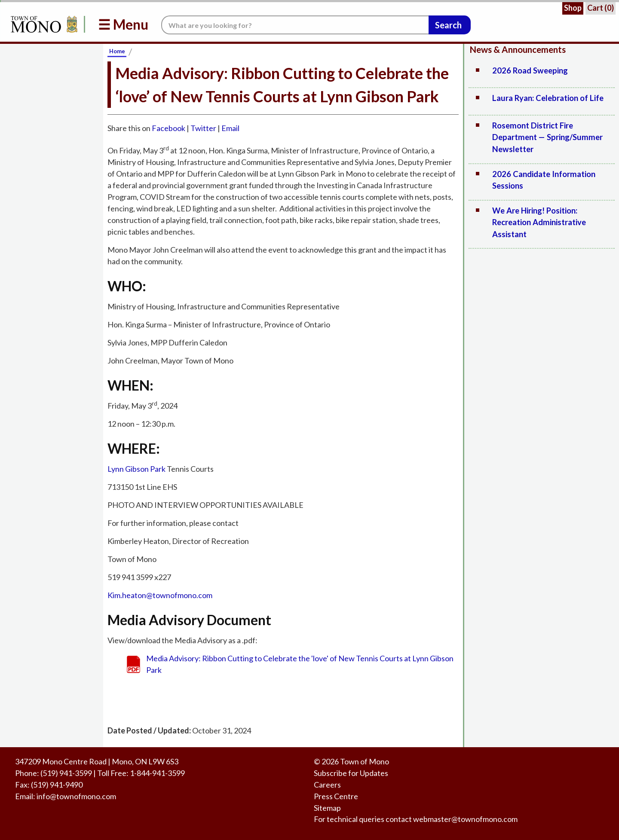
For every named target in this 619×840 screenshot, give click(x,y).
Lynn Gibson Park (136, 469)
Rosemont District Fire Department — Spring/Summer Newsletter (547, 137)
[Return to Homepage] (43, 24)
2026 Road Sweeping (530, 70)
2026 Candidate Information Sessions (544, 180)
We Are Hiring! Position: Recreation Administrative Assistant (539, 222)
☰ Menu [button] (123, 24)
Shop (573, 8)
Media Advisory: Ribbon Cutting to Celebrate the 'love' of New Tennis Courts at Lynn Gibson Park (300, 664)
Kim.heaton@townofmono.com (160, 595)
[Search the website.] (295, 25)
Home (117, 51)
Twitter (203, 128)
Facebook (169, 128)
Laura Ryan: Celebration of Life (548, 98)
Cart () (601, 8)
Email (230, 128)
